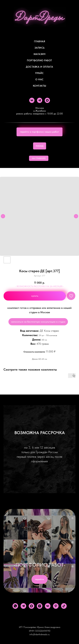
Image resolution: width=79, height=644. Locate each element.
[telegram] (40, 100)
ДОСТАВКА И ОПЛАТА (39, 67)
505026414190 (43, 631)
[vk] (32, 100)
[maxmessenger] (47, 100)
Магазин (40, 54)
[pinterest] (56, 606)
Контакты (40, 86)
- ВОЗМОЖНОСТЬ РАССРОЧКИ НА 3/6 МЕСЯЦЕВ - (40, 286)
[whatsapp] (15, 606)
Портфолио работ (39, 60)
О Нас (39, 79)
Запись (40, 48)
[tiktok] (64, 606)
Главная (40, 41)
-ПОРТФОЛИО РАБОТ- (39, 565)
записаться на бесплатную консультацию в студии (38, 322)
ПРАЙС (39, 73)
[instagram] (40, 606)
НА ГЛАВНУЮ (39, 158)
